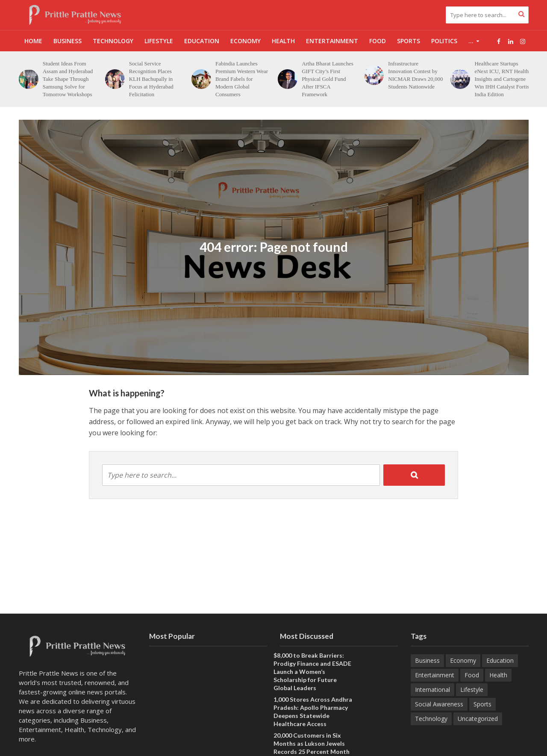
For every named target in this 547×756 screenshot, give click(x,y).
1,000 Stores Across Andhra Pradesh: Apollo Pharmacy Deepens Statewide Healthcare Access (313, 712)
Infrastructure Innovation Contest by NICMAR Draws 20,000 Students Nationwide (452, 75)
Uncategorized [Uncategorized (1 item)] (478, 719)
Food (378, 41)
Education (202, 41)
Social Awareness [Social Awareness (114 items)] (439, 704)
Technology (113, 41)
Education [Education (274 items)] (500, 660)
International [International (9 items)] (432, 690)
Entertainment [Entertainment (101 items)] (435, 675)
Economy (246, 41)
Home (33, 41)
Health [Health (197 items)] (498, 675)
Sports (409, 41)
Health (283, 41)
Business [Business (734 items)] (427, 660)
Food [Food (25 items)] (472, 675)
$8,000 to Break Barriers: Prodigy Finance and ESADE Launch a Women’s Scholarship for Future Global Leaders (312, 672)
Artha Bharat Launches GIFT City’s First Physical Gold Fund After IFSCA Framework (364, 79)
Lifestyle (159, 41)
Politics (444, 41)
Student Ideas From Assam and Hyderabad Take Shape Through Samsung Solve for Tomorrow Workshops (104, 79)
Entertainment (332, 41)
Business (68, 41)
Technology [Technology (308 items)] (431, 719)
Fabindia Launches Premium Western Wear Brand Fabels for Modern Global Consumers (278, 79)
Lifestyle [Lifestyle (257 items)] (472, 690)
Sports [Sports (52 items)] (482, 704)
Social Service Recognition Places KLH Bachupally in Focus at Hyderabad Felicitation (188, 79)
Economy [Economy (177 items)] (463, 660)
